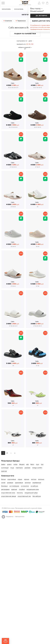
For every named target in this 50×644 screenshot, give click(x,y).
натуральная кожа (33, 489)
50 (30, 44)
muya (12, 468)
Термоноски (21, 21)
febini (32, 464)
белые (3, 479)
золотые (28, 483)
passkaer (27, 468)
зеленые (41, 479)
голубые (22, 489)
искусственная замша (9, 496)
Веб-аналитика (20, 517)
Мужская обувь (19, 9)
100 (32, 44)
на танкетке (25, 486)
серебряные (37, 483)
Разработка (10, 517)
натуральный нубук (31, 493)
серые (20, 479)
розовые (10, 483)
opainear (4, 471)
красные (14, 489)
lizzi (42, 464)
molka (15, 464)
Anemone (8, 21)
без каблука (37, 496)
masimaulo (19, 468)
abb (27, 464)
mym (38, 464)
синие (3, 483)
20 (27, 44)
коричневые (12, 479)
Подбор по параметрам (25, 34)
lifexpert (22, 464)
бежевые (4, 486)
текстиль (20, 493)
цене (30, 41)
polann (9, 464)
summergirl (5, 468)
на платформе (14, 486)
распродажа (5, 489)
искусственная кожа (8, 493)
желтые (34, 479)
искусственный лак (24, 496)
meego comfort (37, 468)
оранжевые (19, 483)
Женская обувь (6, 9)
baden (3, 464)
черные (27, 479)
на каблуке (34, 486)
